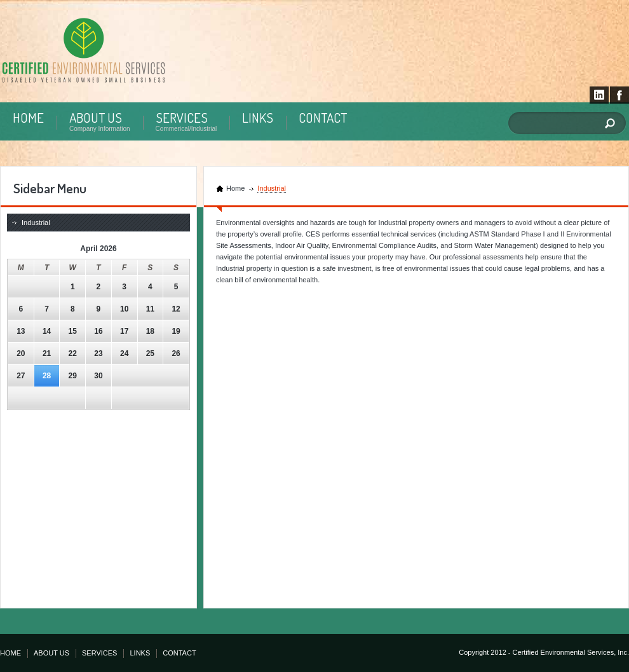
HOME (28, 117)
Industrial (36, 223)
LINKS (258, 117)
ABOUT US (96, 117)
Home (235, 188)
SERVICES (182, 117)
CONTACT (323, 117)
